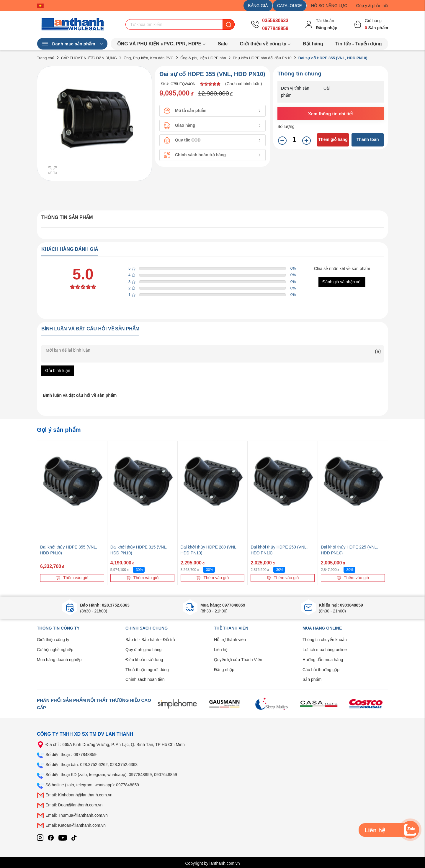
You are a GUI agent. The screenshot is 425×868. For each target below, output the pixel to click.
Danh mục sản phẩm (72, 44)
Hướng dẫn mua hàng (323, 660)
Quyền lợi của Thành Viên (238, 660)
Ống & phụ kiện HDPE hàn (203, 58)
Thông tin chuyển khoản (325, 640)
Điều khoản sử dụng (144, 660)
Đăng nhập (224, 670)
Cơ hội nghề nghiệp (55, 650)
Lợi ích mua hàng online (325, 650)
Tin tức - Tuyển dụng (358, 44)
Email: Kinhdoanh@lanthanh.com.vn (79, 795)
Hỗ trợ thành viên (230, 640)
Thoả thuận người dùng (147, 670)
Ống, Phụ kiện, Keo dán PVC (149, 58)
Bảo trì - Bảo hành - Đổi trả (150, 640)
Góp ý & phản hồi (372, 6)
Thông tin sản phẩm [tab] (67, 217)
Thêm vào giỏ (72, 578)
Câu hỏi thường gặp (321, 670)
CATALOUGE (290, 6)
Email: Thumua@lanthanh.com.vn (77, 815)
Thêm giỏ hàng (333, 139)
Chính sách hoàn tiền (145, 679)
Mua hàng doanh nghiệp (59, 660)
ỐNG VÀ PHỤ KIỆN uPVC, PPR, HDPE (162, 44)
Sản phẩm (312, 679)
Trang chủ (46, 58)
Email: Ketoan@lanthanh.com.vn (76, 825)
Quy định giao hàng (143, 650)
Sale (223, 44)
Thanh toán (368, 139)
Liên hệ (221, 650)
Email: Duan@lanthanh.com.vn (74, 805)
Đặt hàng (313, 44)
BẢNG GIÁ (258, 6)
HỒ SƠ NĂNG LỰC (329, 6)
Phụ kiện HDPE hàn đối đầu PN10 (262, 58)
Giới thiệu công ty (53, 640)
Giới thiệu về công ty (265, 44)
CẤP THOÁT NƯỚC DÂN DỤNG (89, 58)
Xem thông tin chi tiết (331, 114)
